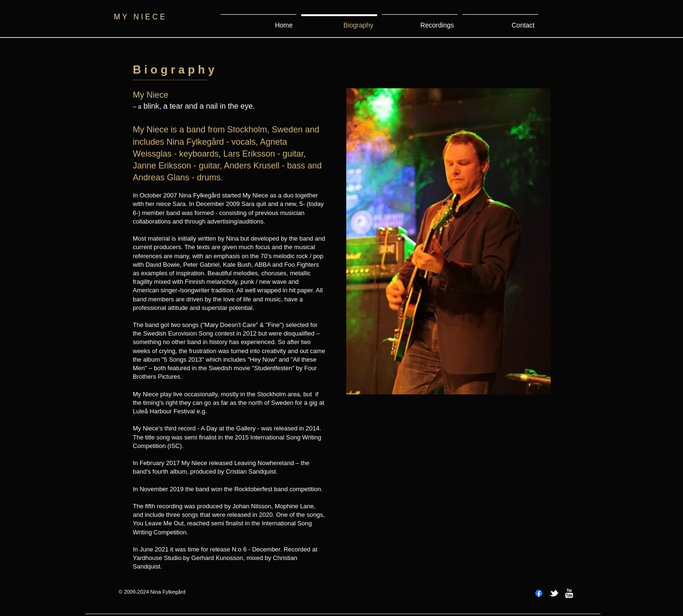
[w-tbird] (554, 593)
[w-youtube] (569, 593)
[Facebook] (539, 593)
